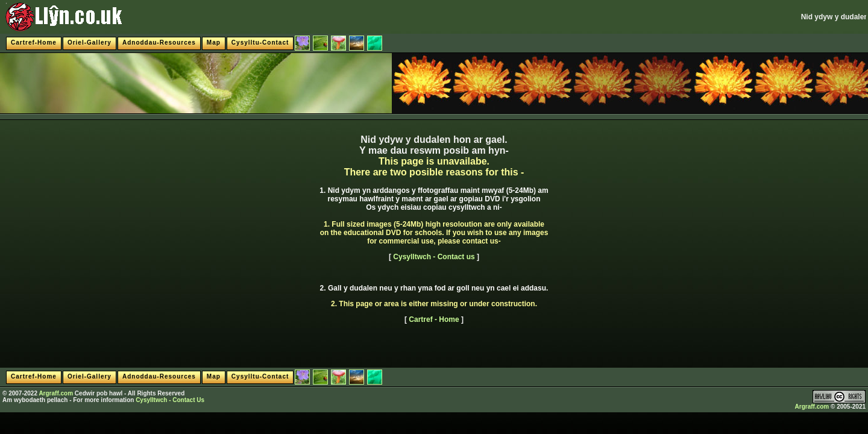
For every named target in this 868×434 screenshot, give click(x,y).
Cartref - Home (434, 319)
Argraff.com (56, 393)
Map (214, 42)
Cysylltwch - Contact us (434, 257)
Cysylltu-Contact (260, 42)
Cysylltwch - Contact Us (170, 400)
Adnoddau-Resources (159, 42)
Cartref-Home (34, 42)
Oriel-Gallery (90, 42)
